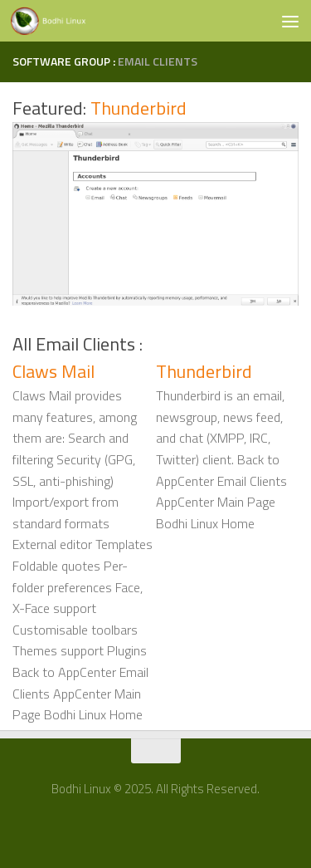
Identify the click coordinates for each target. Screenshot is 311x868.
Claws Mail (53, 371)
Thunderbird (138, 108)
